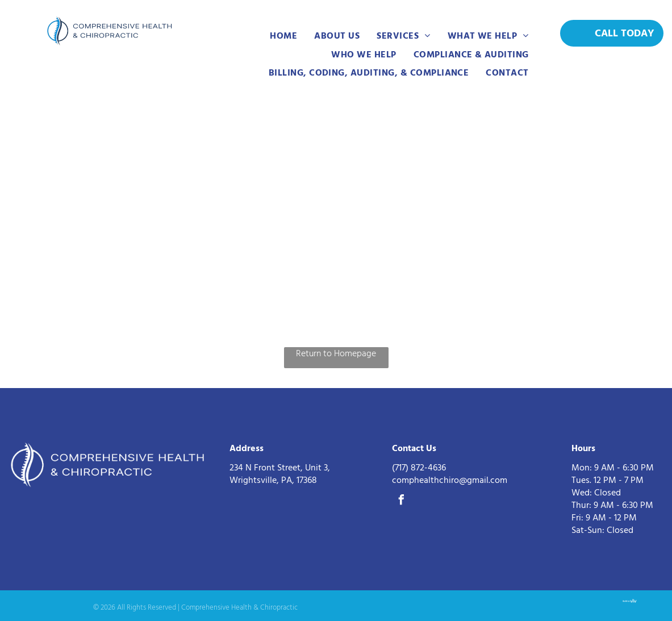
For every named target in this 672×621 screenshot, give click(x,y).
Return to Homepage (336, 353)
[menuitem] (283, 36)
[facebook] (402, 501)
